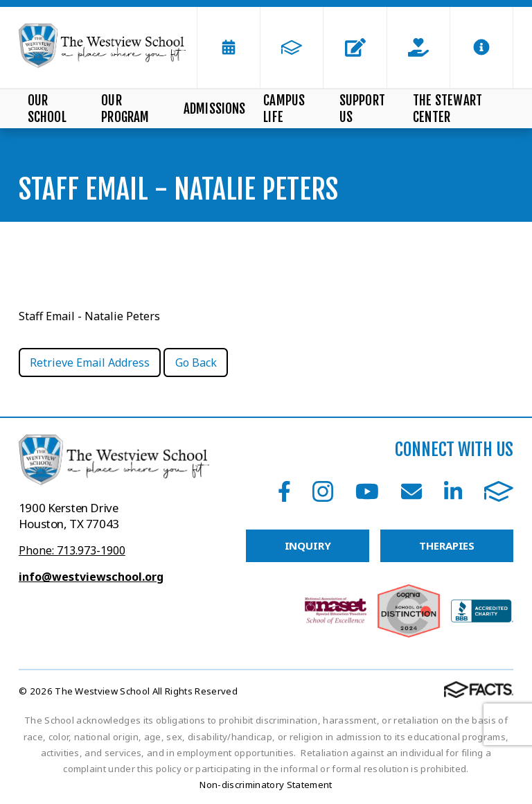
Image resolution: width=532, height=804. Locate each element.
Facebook (284, 491)
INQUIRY (308, 545)
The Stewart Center (447, 109)
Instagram (323, 491)
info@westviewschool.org (91, 577)
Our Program (125, 109)
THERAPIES (447, 545)
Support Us (362, 109)
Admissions (215, 109)
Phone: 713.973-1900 (72, 550)
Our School (47, 109)
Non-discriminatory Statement (266, 785)
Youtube (367, 491)
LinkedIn (453, 491)
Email (411, 491)
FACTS (499, 491)
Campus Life (284, 109)
